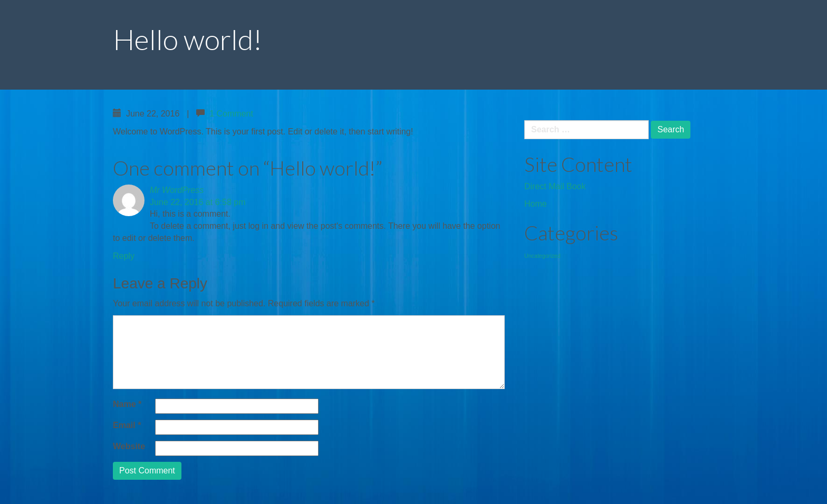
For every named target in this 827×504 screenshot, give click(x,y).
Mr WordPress (177, 190)
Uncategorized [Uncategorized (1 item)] (542, 256)
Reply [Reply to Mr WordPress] (124, 256)
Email (127, 425)
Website (129, 446)
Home (536, 204)
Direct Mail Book (555, 186)
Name (127, 404)
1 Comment (231, 114)
